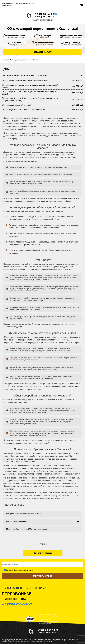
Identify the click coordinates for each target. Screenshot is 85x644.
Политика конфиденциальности (48, 621)
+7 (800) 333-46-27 (43, 17)
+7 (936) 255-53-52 (43, 14)
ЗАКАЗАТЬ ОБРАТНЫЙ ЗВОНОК (43, 20)
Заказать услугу (42, 52)
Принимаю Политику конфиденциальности (20, 570)
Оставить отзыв (42, 553)
